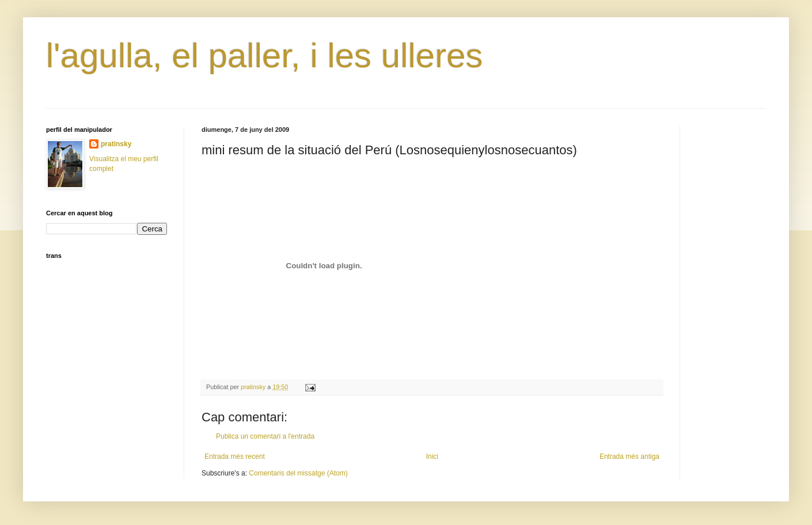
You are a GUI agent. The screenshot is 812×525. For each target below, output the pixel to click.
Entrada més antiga (629, 456)
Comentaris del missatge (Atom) (298, 473)
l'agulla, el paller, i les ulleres (265, 56)
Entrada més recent (235, 456)
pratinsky (116, 144)
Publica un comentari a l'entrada (265, 436)
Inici (432, 456)
